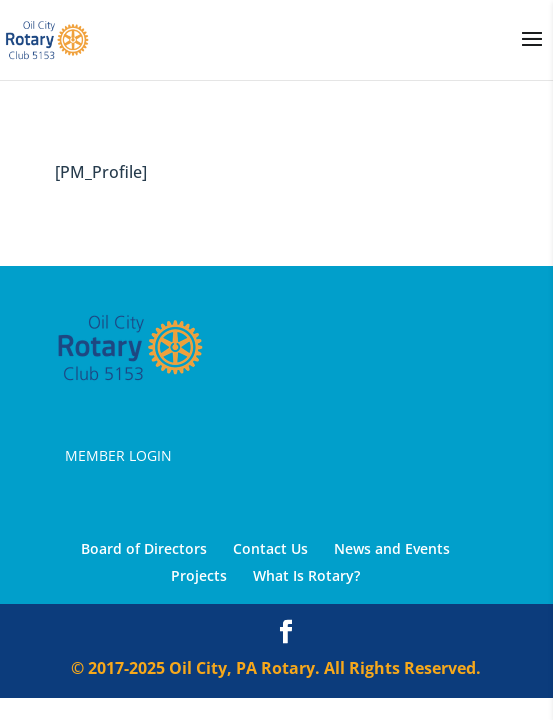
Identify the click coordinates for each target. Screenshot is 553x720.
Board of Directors (144, 548)
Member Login (118, 455)
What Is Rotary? (306, 575)
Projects (199, 575)
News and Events (392, 548)
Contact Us (270, 548)
